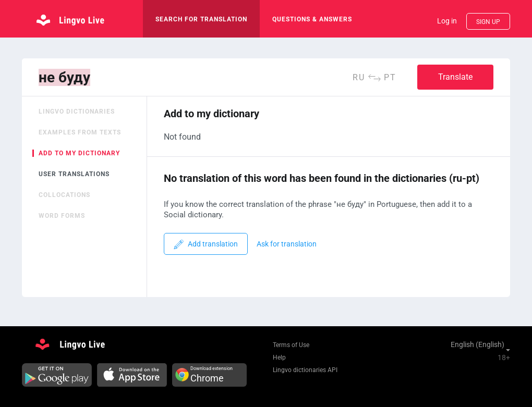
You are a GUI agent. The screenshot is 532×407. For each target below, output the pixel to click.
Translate (455, 77)
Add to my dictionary (79, 153)
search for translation (201, 19)
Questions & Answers (312, 19)
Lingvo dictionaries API (305, 370)
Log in (447, 21)
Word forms (62, 216)
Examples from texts (80, 132)
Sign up (488, 22)
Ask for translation (287, 244)
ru (359, 77)
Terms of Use (291, 345)
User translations (74, 174)
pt (390, 77)
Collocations (64, 195)
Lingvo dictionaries (77, 112)
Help (279, 357)
